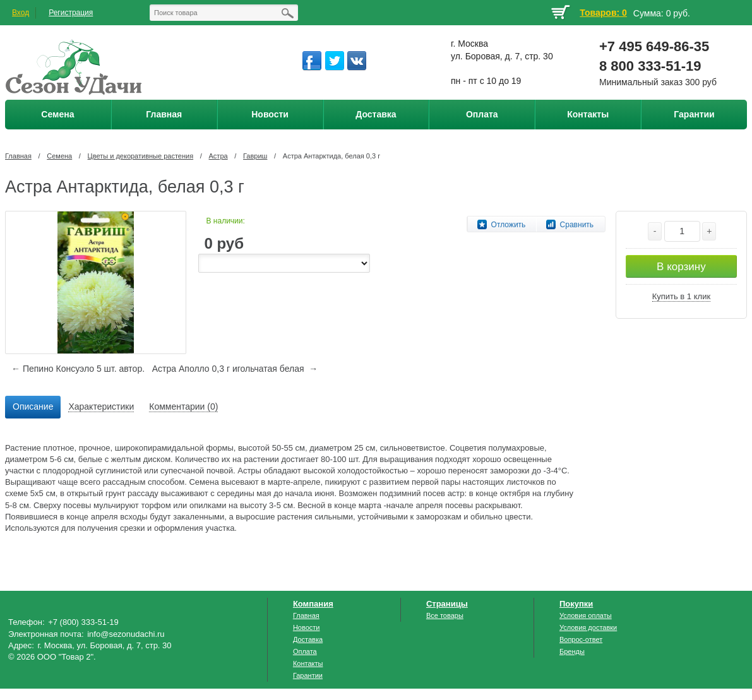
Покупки (576, 604)
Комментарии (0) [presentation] (183, 406)
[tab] (33, 407)
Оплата (305, 651)
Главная (18, 156)
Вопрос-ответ (581, 639)
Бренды (572, 651)
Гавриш (255, 156)
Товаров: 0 (603, 13)
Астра (218, 156)
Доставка (308, 639)
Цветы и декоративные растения (141, 156)
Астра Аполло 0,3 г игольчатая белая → (235, 369)
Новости (307, 627)
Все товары (445, 615)
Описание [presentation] (33, 406)
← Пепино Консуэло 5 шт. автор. (78, 369)
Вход (21, 13)
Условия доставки (588, 627)
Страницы (447, 604)
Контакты (308, 663)
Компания (313, 604)
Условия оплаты (586, 615)
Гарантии (308, 675)
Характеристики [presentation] (101, 406)
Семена (59, 156)
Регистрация (71, 13)
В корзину (681, 267)
